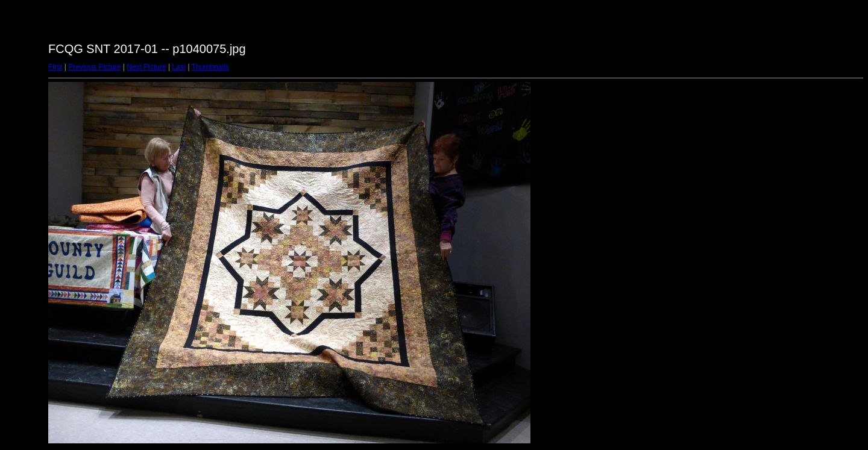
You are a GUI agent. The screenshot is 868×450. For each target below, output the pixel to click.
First (55, 67)
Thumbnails (210, 67)
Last (179, 67)
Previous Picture (94, 67)
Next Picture (146, 67)
